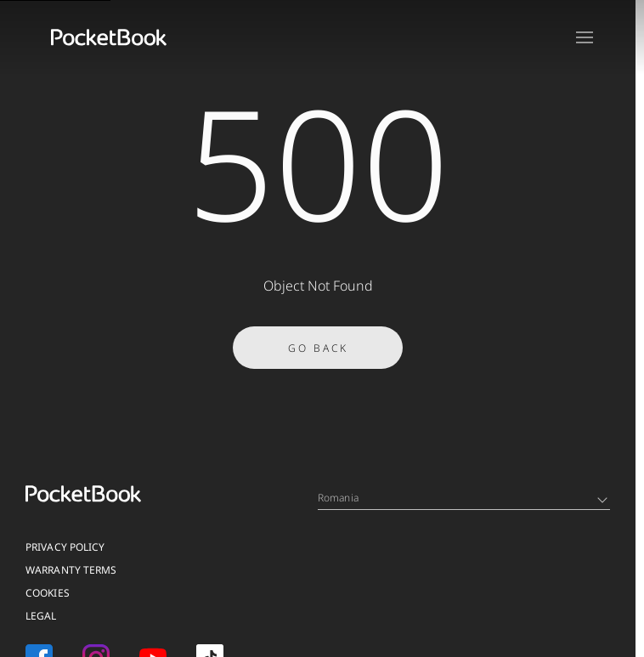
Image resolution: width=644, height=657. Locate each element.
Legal (41, 616)
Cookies (48, 593)
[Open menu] (585, 37)
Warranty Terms (71, 570)
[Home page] (109, 37)
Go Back (318, 353)
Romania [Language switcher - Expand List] (463, 498)
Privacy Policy (65, 547)
